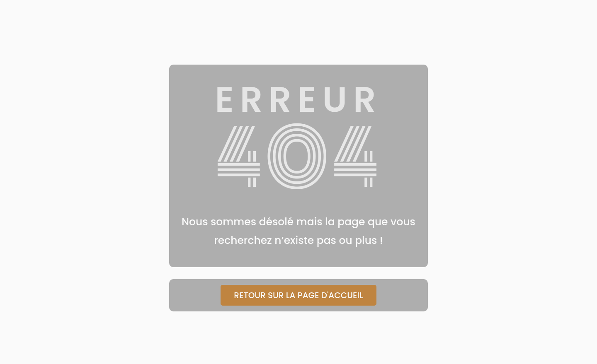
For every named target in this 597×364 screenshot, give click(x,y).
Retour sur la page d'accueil (298, 295)
